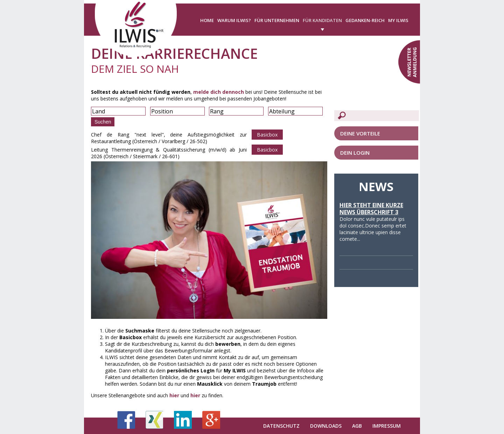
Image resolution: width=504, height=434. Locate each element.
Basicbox (267, 135)
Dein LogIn (355, 153)
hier (174, 395)
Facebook (126, 420)
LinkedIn (183, 420)
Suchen (103, 122)
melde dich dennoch (219, 92)
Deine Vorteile (360, 133)
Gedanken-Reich (365, 20)
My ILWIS (398, 20)
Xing (155, 420)
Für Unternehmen (277, 20)
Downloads (326, 426)
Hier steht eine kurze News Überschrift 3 (371, 209)
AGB (357, 426)
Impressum (387, 426)
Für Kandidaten (322, 20)
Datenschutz (281, 426)
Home (207, 20)
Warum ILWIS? (234, 20)
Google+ (211, 420)
